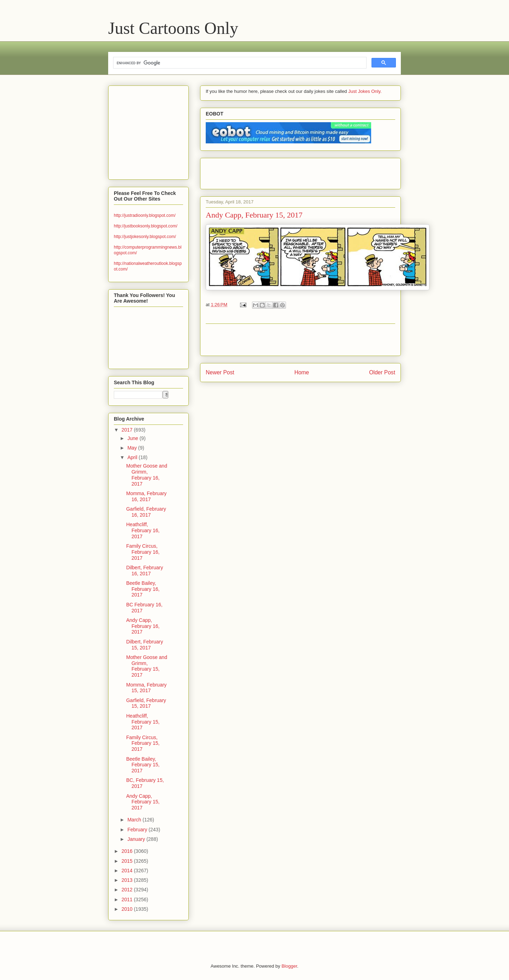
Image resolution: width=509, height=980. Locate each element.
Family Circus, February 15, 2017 (143, 743)
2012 (128, 890)
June (133, 438)
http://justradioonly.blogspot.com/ (145, 215)
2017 (128, 430)
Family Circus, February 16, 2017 (143, 552)
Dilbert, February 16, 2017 (145, 571)
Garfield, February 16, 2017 (146, 512)
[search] (239, 63)
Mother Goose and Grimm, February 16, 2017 (147, 475)
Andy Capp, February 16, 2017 (143, 626)
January (137, 839)
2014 (128, 871)
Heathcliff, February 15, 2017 (143, 722)
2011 (128, 899)
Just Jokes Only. (365, 91)
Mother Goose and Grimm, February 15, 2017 (147, 666)
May (133, 448)
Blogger (289, 966)
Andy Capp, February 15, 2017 (143, 802)
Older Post (382, 372)
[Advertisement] (288, 171)
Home (302, 372)
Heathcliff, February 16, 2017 (143, 530)
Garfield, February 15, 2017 (146, 703)
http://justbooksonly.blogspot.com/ (146, 226)
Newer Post (220, 372)
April (133, 457)
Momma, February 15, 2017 (146, 688)
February (138, 830)
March (135, 820)
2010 (128, 909)
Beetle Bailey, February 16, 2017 (143, 589)
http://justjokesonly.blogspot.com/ (145, 237)
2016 (128, 851)
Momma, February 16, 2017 (146, 496)
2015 (128, 861)
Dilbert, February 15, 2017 (145, 645)
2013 (128, 880)
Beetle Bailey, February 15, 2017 (143, 765)
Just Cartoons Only (173, 28)
